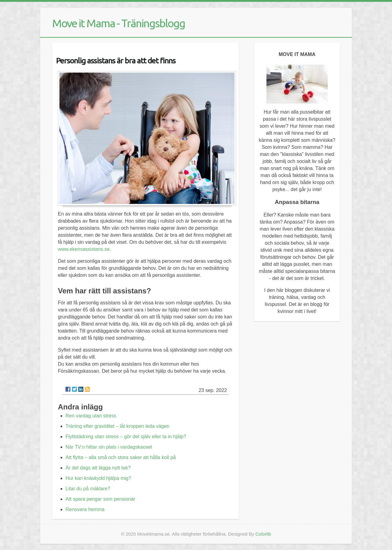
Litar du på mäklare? (88, 489)
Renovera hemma (85, 509)
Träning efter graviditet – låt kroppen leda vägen (117, 426)
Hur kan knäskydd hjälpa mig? (98, 478)
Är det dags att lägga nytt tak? (98, 468)
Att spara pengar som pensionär (100, 499)
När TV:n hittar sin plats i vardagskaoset (109, 447)
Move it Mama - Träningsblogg (119, 23)
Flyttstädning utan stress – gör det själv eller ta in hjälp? (126, 437)
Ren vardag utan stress (91, 416)
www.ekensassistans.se (84, 249)
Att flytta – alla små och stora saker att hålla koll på (121, 457)
